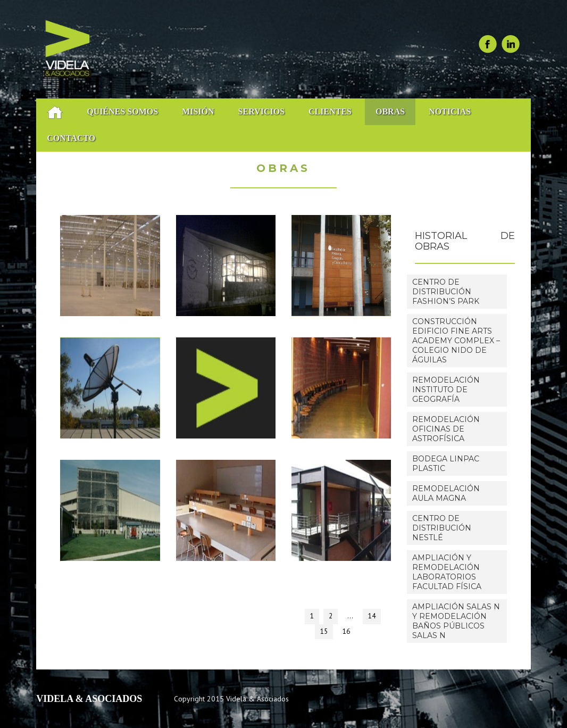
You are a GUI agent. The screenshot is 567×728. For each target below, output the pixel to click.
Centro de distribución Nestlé (442, 528)
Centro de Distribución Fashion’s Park (446, 292)
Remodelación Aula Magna (446, 493)
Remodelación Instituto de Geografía (446, 390)
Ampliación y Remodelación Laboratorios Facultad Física (447, 572)
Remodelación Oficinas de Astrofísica (446, 429)
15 (324, 631)
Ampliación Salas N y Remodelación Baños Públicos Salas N (456, 621)
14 (372, 616)
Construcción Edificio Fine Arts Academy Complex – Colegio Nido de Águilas (456, 341)
